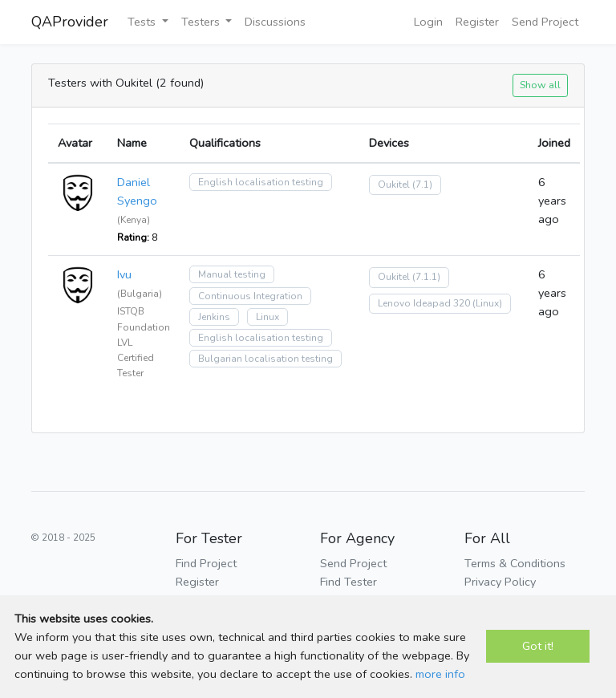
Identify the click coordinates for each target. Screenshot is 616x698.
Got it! (538, 646)
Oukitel (394, 185)
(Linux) (487, 303)
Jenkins (214, 317)
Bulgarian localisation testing (265, 359)
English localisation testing (261, 182)
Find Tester (349, 582)
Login (428, 22)
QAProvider (70, 22)
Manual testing (232, 274)
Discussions (275, 22)
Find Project (206, 563)
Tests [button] (143, 22)
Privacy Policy (500, 582)
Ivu (124, 274)
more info (440, 674)
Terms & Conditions (515, 563)
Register (477, 22)
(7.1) (422, 185)
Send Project (545, 22)
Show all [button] (540, 85)
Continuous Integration (250, 296)
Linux (267, 317)
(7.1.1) (426, 277)
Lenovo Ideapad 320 (424, 303)
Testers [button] (202, 22)
